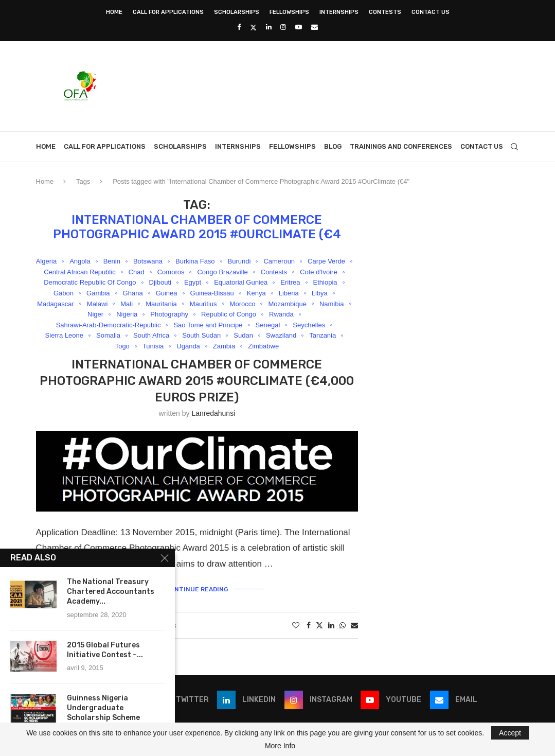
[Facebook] (239, 27)
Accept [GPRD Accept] (510, 733)
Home (114, 12)
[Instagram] (283, 27)
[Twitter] (253, 27)
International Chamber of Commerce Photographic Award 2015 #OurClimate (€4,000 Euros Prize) (197, 381)
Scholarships (237, 12)
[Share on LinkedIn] (331, 625)
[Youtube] (299, 27)
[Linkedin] (269, 27)
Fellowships (289, 12)
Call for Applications (168, 12)
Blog (333, 146)
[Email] (315, 27)
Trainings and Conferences (401, 146)
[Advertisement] (332, 85)
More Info (280, 746)
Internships (339, 12)
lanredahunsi (213, 413)
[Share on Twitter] (319, 625)
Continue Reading (197, 589)
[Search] (514, 147)
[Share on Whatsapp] (343, 625)
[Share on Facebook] (309, 625)
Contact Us (431, 12)
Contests (385, 12)
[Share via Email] (354, 625)
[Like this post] (296, 625)
